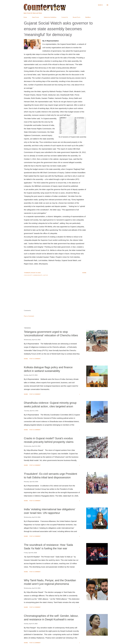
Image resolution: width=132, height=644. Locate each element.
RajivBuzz (88, 17)
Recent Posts (77, 17)
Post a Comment (29, 316)
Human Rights (38, 275)
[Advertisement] (66, 296)
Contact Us (65, 17)
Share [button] (84, 273)
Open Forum (35, 17)
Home (25, 17)
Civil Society (28, 275)
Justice (46, 275)
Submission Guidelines (50, 17)
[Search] (100, 5)
